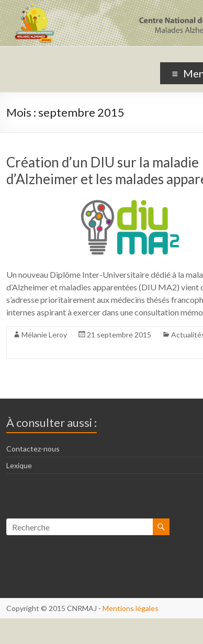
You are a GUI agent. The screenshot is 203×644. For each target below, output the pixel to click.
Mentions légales (131, 608)
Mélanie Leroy (44, 335)
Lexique (19, 465)
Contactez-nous (33, 449)
